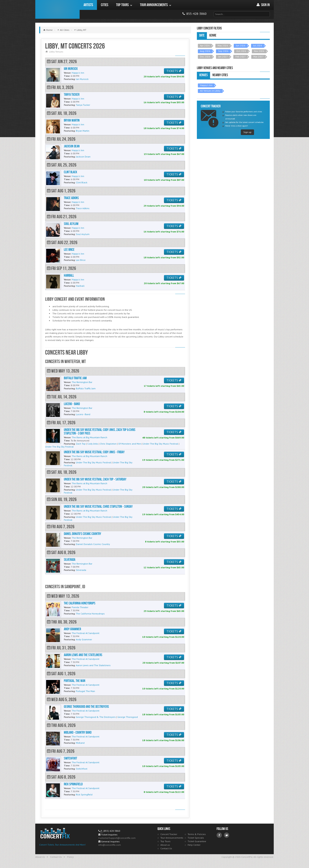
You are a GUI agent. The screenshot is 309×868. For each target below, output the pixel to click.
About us (165, 845)
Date (202, 35)
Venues (203, 75)
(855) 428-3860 (112, 831)
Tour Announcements (172, 838)
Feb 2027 (241, 57)
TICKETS (174, 71)
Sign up (247, 132)
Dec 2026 (205, 57)
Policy (70, 857)
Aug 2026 (205, 51)
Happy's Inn (206, 85)
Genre (213, 35)
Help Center (194, 845)
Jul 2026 (258, 45)
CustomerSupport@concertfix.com (117, 838)
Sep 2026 (223, 51)
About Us (40, 857)
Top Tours (165, 841)
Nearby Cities (220, 75)
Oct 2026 (241, 51)
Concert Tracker (169, 834)
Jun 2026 (241, 45)
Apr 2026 (205, 45)
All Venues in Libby (210, 91)
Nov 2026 (259, 51)
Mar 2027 (258, 57)
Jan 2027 (223, 57)
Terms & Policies (197, 834)
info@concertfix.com (110, 845)
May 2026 (223, 45)
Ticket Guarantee (197, 841)
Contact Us (166, 848)
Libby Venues (56, 52)
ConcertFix (57, 9)
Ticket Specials (196, 838)
